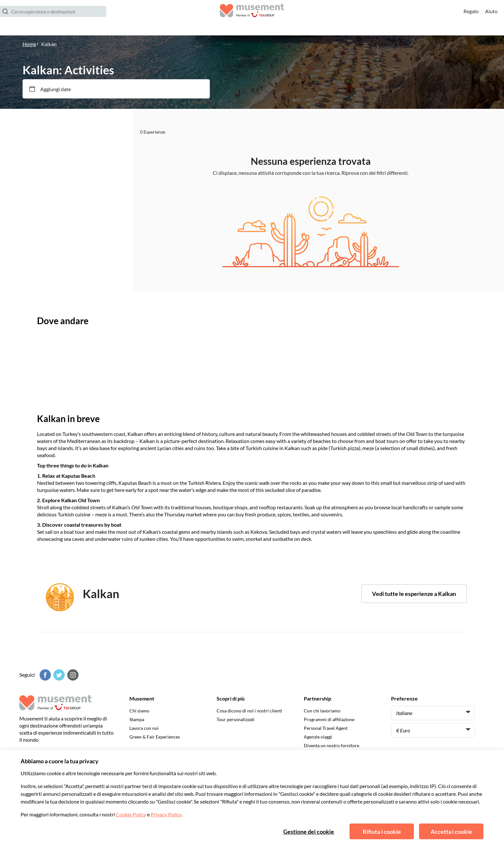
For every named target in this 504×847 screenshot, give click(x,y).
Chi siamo (139, 711)
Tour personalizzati (236, 719)
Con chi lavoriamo (322, 711)
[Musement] (252, 18)
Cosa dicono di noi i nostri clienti (249, 711)
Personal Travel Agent (326, 728)
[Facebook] (44, 675)
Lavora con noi (144, 728)
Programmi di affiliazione (329, 719)
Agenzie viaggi (318, 737)
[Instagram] (72, 675)
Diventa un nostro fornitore (331, 745)
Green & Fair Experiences (155, 737)
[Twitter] (58, 675)
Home (29, 44)
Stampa (137, 719)
